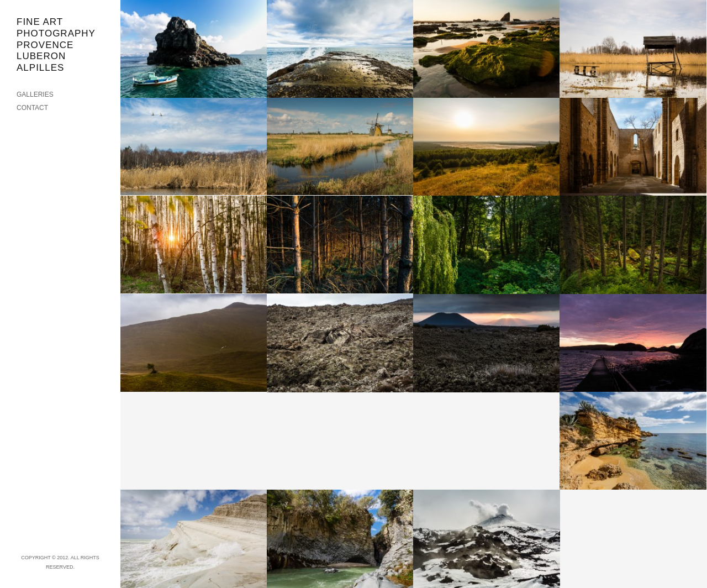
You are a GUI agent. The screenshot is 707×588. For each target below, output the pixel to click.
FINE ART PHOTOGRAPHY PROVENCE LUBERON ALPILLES (56, 45)
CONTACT (32, 108)
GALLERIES (35, 95)
